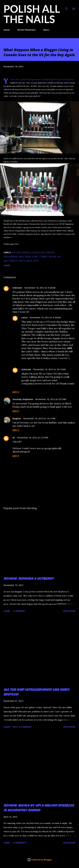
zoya (36, 261)
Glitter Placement (26, 30)
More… (47, 30)
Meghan (17, 418)
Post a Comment (22, 727)
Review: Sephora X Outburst (29, 579)
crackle (50, 252)
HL (14, 438)
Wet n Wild (26, 261)
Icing (35, 257)
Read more (69, 611)
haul (21, 257)
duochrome (10, 257)
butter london (21, 252)
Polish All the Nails (32, 14)
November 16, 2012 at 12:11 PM (39, 418)
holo (28, 257)
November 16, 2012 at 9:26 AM (40, 288)
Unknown (17, 288)
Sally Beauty (11, 261)
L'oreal (43, 257)
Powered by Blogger (40, 860)
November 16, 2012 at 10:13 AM (50, 369)
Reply (16, 392)
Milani (52, 257)
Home (7, 30)
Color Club (38, 252)
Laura (24, 317)
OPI (59, 257)
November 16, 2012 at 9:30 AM (45, 317)
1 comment (19, 611)
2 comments (20, 843)
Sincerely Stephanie (23, 399)
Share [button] (7, 265)
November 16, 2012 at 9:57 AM (51, 399)
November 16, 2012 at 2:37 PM (33, 438)
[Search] (67, 5)
